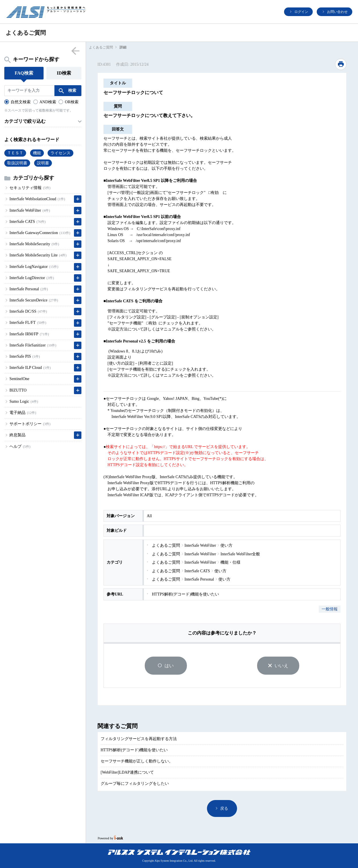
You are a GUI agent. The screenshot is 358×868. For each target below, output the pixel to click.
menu (75, 51)
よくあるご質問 (101, 47)
